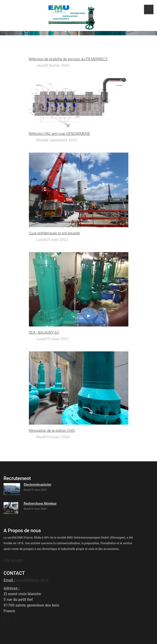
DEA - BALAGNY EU (44, 332)
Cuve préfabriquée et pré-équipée (54, 233)
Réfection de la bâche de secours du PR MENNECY (68, 59)
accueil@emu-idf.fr (32, 580)
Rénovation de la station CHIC (52, 431)
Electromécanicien (37, 485)
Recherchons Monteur (40, 503)
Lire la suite (13, 560)
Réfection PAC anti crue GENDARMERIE (60, 134)
